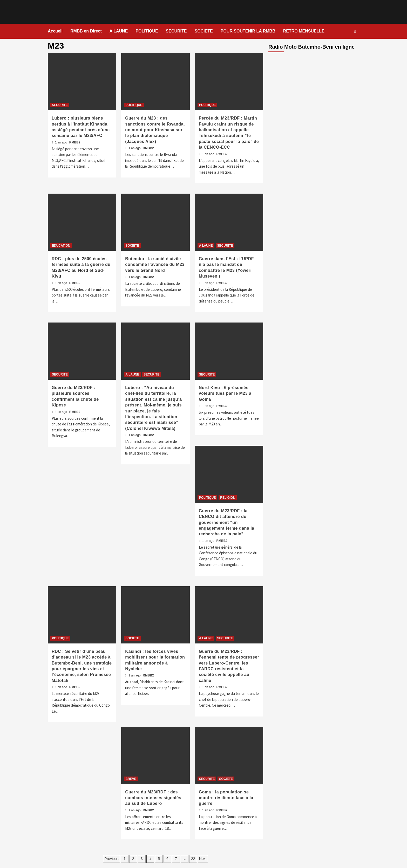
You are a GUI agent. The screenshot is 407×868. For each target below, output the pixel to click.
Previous (111, 859)
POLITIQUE (147, 31)
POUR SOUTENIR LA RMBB (248, 31)
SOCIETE (203, 31)
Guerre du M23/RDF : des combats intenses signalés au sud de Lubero (153, 798)
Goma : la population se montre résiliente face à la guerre (226, 798)
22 (193, 859)
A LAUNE (119, 31)
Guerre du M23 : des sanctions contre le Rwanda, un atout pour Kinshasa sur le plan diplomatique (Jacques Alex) (155, 130)
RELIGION (228, 498)
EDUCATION (61, 246)
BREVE (131, 779)
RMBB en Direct (86, 31)
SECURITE (176, 31)
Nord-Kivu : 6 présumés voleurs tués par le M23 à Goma (225, 393)
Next (203, 859)
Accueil (55, 31)
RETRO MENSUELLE (304, 31)
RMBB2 (75, 142)
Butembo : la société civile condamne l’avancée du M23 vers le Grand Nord (155, 265)
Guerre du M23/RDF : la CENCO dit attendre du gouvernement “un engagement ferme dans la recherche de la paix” (227, 522)
